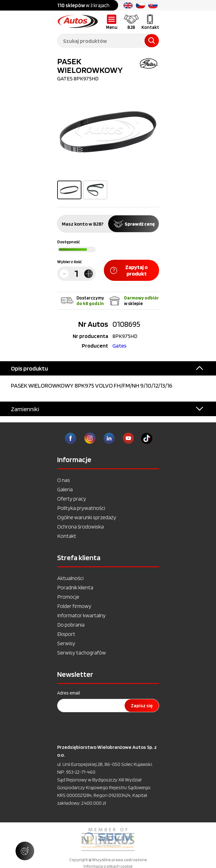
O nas (64, 480)
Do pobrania (71, 625)
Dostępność (69, 242)
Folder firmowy (74, 606)
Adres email (69, 693)
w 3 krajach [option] (83, 5)
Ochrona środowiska (80, 526)
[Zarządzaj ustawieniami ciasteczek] (25, 851)
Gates (119, 346)
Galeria (65, 489)
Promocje (68, 597)
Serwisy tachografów (82, 652)
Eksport (66, 634)
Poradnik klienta (75, 587)
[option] (108, 132)
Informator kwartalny (81, 615)
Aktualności (70, 578)
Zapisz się (142, 706)
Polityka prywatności (81, 508)
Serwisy (66, 643)
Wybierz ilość (69, 262)
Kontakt (67, 536)
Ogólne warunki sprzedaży (87, 517)
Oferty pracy (72, 499)
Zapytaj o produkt (129, 270)
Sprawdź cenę (133, 224)
